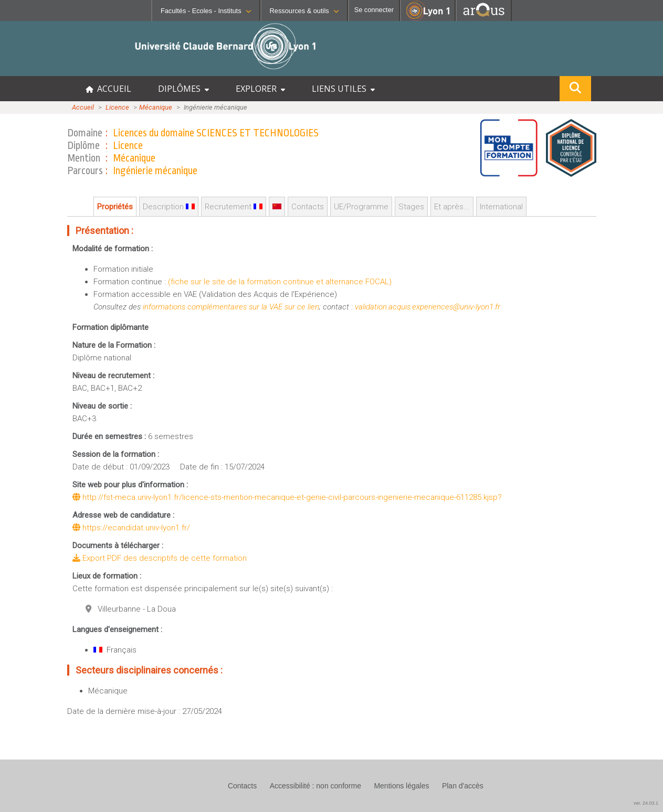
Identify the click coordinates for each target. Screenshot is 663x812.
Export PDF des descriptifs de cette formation (160, 558)
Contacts (308, 207)
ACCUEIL (108, 89)
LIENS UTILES (343, 89)
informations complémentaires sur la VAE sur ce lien (231, 307)
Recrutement (234, 207)
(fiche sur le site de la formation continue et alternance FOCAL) (280, 282)
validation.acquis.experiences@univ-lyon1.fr (428, 307)
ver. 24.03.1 (646, 803)
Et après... (452, 207)
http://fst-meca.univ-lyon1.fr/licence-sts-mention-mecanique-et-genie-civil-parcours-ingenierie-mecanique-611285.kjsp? (287, 497)
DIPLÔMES (183, 89)
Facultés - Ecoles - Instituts (206, 11)
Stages (411, 207)
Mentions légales (401, 786)
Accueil (83, 107)
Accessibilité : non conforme (315, 786)
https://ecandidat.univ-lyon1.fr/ (131, 528)
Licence (117, 107)
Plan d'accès (463, 786)
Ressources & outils (304, 11)
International (501, 207)
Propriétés (115, 207)
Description (169, 207)
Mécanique (156, 107)
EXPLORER (260, 89)
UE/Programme (361, 207)
